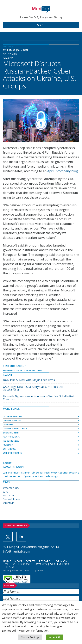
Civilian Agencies (12, 420)
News (18, 561)
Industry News (11, 441)
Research (46, 561)
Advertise (17, 571)
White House (9, 449)
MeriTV (10, 564)
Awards (41, 564)
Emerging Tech (13, 370)
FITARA (9, 567)
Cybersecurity (33, 370)
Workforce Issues (12, 453)
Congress (8, 425)
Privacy (41, 571)
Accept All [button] (55, 637)
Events (30, 561)
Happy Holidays (11, 437)
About (6, 571)
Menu (41, 25)
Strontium (9, 503)
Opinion (62, 561)
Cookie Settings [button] (30, 637)
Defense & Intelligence (15, 429)
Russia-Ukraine (12, 499)
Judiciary (8, 445)
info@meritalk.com (16, 552)
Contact (30, 571)
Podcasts (25, 564)
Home (7, 561)
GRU (6, 492)
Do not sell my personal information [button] (25, 630)
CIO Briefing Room (13, 416)
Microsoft (8, 495)
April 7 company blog (63, 171)
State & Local (61, 564)
